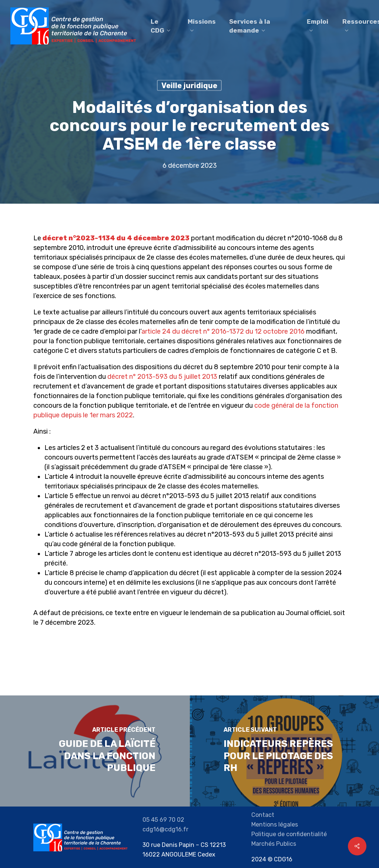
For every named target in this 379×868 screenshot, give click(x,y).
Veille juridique (189, 86)
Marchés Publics (274, 844)
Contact (263, 815)
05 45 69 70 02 (163, 820)
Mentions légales (275, 824)
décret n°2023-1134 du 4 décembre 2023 (116, 238)
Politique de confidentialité (289, 834)
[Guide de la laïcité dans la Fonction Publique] (95, 751)
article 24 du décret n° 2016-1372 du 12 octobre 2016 (223, 331)
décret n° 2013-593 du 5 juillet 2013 (162, 377)
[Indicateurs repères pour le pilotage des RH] (284, 751)
